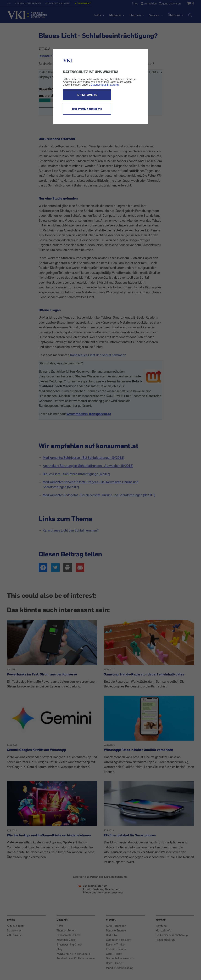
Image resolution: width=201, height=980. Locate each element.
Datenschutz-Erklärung (105, 85)
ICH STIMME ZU (87, 95)
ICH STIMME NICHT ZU (87, 109)
